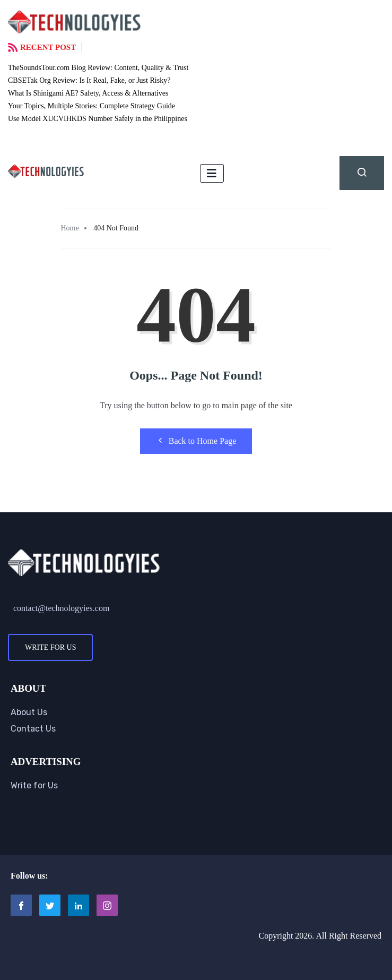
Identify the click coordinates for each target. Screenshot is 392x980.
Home (70, 228)
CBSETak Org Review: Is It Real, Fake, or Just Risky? (89, 80)
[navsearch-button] (362, 173)
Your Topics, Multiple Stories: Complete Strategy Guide (92, 106)
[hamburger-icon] (212, 173)
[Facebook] (21, 905)
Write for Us (50, 647)
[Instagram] (107, 905)
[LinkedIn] (79, 905)
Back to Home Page (196, 441)
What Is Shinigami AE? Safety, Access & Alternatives (88, 93)
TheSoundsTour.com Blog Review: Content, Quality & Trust (98, 68)
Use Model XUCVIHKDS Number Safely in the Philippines (98, 119)
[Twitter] (50, 905)
